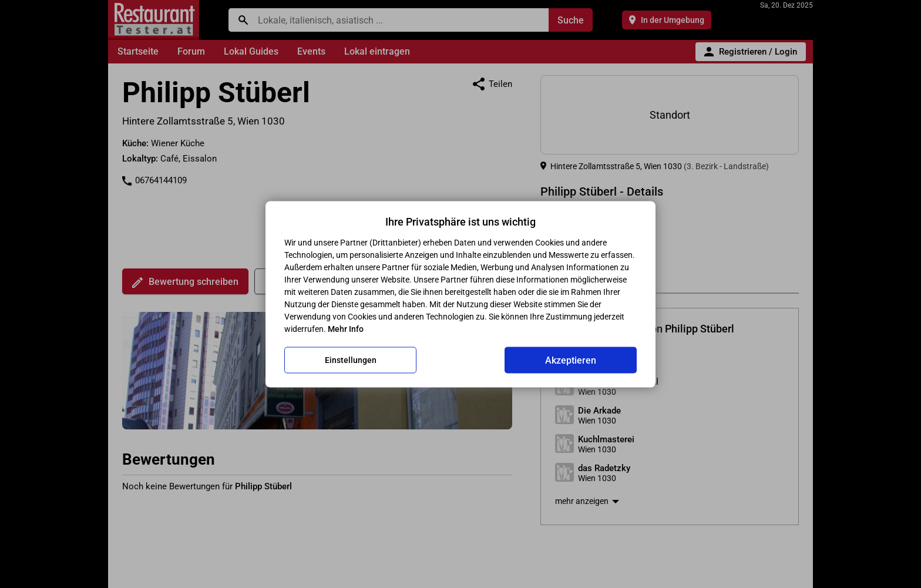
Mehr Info (346, 328)
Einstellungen (351, 360)
